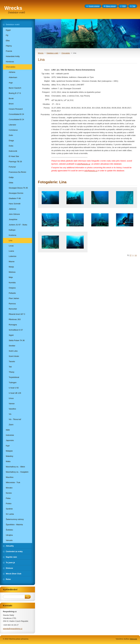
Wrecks (41, 53)
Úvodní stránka (94, 6)
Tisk (134, 6)
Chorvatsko (66, 53)
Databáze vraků (52, 53)
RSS (124, 6)
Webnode (134, 639)
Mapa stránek (111, 6)
